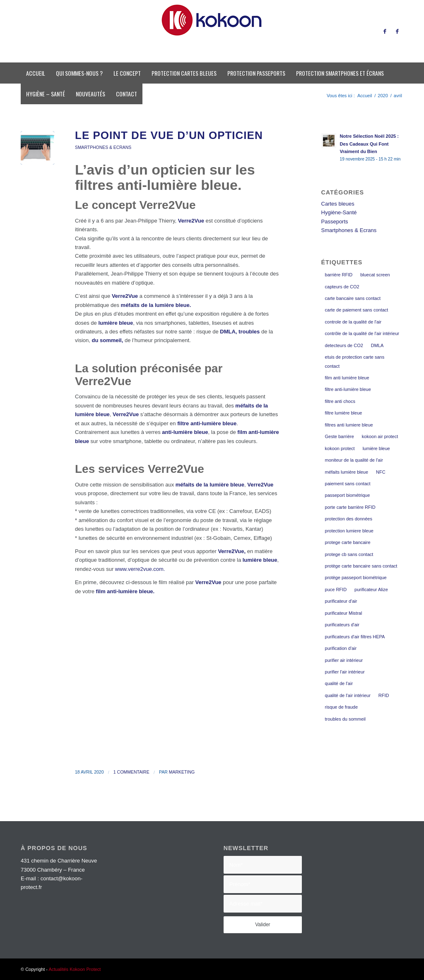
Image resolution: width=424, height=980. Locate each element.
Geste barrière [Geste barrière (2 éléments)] (340, 436)
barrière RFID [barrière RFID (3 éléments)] (339, 275)
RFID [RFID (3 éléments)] (384, 695)
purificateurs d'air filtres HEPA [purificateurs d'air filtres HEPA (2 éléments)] (355, 637)
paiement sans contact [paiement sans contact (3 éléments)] (348, 484)
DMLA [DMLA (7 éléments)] (377, 345)
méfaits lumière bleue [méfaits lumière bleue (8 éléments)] (347, 472)
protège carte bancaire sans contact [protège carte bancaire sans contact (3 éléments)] (361, 566)
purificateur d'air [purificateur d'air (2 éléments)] (341, 601)
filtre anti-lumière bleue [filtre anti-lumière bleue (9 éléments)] (348, 389)
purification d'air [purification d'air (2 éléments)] (341, 648)
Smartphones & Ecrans (103, 147)
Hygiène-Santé (339, 212)
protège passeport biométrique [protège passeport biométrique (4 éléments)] (356, 577)
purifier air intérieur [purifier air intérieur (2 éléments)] (344, 660)
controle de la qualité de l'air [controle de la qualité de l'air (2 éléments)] (353, 322)
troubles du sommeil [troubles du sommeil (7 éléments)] (345, 719)
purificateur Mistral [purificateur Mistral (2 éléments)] (344, 613)
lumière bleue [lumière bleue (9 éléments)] (376, 448)
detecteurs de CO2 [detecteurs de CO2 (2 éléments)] (344, 345)
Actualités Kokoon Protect (75, 969)
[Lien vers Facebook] (385, 31)
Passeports (335, 222)
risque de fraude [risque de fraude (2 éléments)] (342, 707)
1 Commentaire (131, 772)
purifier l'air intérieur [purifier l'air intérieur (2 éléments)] (345, 672)
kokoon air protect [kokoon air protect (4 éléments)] (380, 436)
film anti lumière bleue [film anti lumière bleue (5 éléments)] (347, 378)
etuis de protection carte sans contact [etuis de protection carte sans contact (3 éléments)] (355, 361)
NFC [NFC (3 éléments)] (381, 472)
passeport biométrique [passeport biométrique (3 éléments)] (348, 495)
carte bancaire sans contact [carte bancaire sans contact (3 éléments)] (353, 298)
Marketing (182, 772)
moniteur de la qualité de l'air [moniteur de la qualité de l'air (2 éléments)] (354, 460)
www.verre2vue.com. (139, 569)
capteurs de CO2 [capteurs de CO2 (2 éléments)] (342, 287)
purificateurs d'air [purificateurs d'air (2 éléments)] (342, 625)
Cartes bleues (338, 204)
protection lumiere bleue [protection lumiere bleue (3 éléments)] (349, 531)
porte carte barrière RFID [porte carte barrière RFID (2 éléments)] (350, 507)
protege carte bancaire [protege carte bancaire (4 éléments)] (348, 542)
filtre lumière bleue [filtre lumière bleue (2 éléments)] (344, 413)
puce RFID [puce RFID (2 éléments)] (336, 589)
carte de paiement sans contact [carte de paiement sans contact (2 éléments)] (357, 310)
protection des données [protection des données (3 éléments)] (349, 519)
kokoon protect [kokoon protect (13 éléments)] (340, 448)
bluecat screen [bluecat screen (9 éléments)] (375, 275)
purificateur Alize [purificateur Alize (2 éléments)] (371, 589)
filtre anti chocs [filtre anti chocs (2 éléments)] (340, 401)
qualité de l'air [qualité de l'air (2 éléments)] (339, 683)
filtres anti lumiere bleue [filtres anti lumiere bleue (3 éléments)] (349, 425)
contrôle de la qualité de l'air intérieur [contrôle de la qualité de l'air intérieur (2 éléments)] (362, 333)
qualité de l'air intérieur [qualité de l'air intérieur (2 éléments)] (348, 695)
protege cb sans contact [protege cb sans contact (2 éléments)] (349, 554)
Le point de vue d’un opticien (169, 135)
